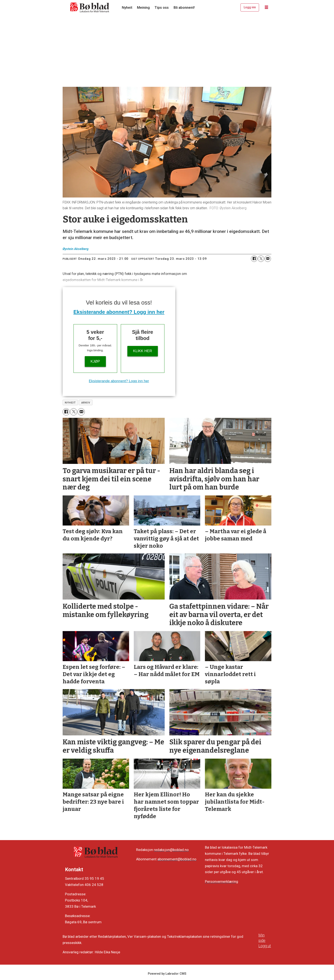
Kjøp (95, 361)
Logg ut (265, 946)
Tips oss (162, 7)
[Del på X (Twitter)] (261, 259)
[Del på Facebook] (254, 259)
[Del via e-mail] (268, 259)
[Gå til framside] (90, 7)
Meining (143, 7)
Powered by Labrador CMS (167, 974)
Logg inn (250, 7)
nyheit (70, 402)
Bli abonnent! (184, 7)
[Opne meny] (266, 7)
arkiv (86, 402)
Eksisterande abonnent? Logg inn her (119, 312)
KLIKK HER (143, 351)
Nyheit (127, 7)
